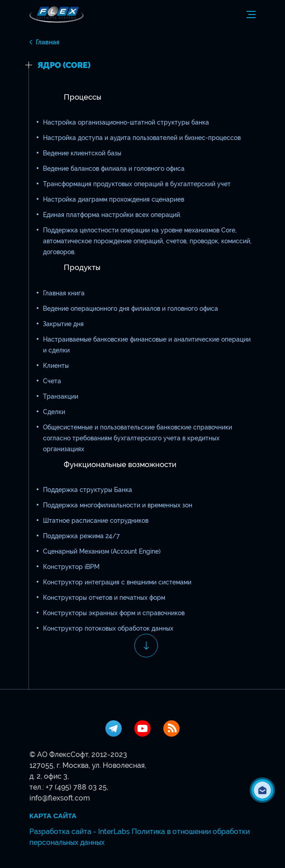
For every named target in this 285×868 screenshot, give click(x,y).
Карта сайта (53, 816)
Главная (47, 42)
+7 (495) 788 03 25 (76, 787)
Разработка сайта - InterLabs (80, 832)
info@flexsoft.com (60, 798)
